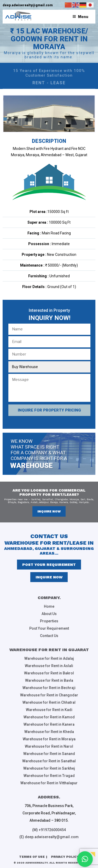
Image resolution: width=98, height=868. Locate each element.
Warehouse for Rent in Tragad (49, 776)
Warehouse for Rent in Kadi (49, 710)
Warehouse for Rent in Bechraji (49, 688)
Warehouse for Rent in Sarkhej (49, 768)
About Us (49, 614)
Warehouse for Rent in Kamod (49, 717)
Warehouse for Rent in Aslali (49, 666)
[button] (85, 859)
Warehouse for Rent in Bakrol (49, 673)
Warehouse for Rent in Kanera (49, 724)
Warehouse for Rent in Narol (49, 746)
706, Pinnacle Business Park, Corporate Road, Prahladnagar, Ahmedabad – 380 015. (49, 813)
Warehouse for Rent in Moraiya (49, 739)
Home (49, 606)
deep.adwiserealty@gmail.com (28, 5)
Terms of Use (32, 857)
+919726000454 (52, 830)
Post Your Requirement (49, 565)
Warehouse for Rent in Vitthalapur (49, 783)
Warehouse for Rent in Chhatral (49, 702)
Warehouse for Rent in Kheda (49, 732)
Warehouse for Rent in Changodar (49, 695)
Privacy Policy (65, 857)
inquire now (49, 511)
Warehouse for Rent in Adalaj (49, 658)
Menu (80, 17)
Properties (49, 621)
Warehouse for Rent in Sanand (49, 754)
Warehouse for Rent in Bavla (49, 680)
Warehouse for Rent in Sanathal (49, 761)
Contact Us (49, 636)
